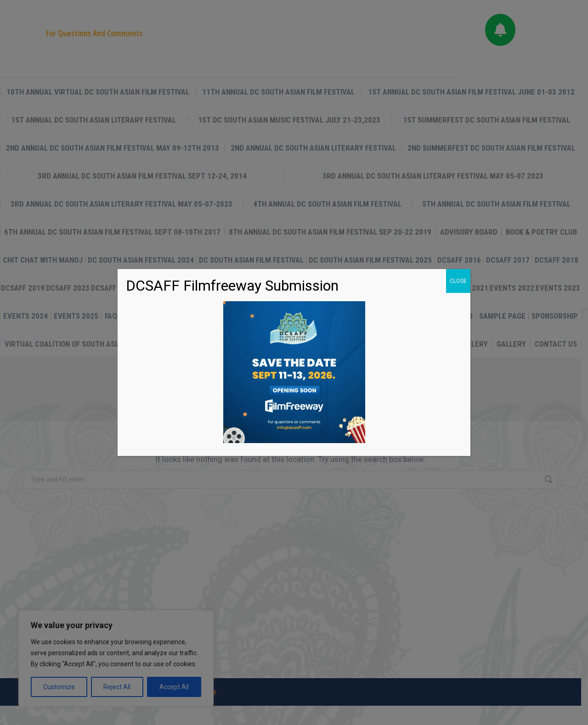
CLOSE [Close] (458, 281)
